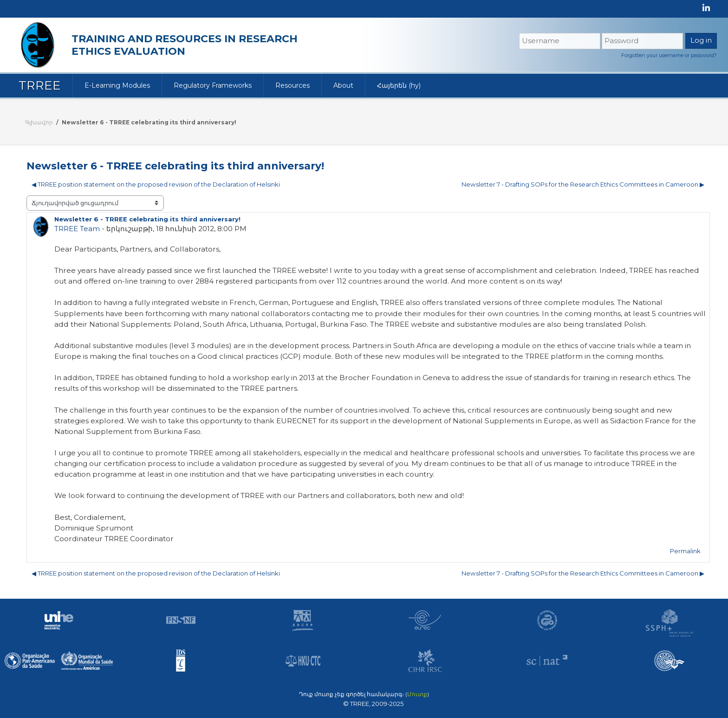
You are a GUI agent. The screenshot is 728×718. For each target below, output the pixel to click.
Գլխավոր (39, 122)
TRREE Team (77, 229)
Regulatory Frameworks (213, 85)
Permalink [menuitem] (685, 551)
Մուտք (417, 694)
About (343, 85)
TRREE (40, 85)
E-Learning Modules (117, 85)
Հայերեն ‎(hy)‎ (399, 85)
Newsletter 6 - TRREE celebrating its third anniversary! (149, 122)
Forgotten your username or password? (669, 55)
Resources (292, 85)
